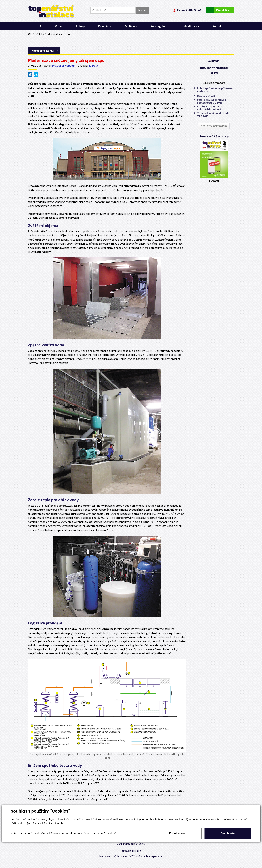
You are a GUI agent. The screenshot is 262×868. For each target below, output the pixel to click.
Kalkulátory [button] (190, 26)
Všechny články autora (214, 126)
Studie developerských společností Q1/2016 (210, 101)
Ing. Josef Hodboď (63, 65)
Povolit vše (228, 833)
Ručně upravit (178, 833)
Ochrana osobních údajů (131, 844)
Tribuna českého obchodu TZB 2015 (212, 115)
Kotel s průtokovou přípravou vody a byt (214, 90)
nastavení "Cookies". (103, 834)
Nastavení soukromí (131, 851)
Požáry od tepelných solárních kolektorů (208, 108)
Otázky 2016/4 (205, 96)
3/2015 (93, 65)
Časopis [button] (105, 26)
